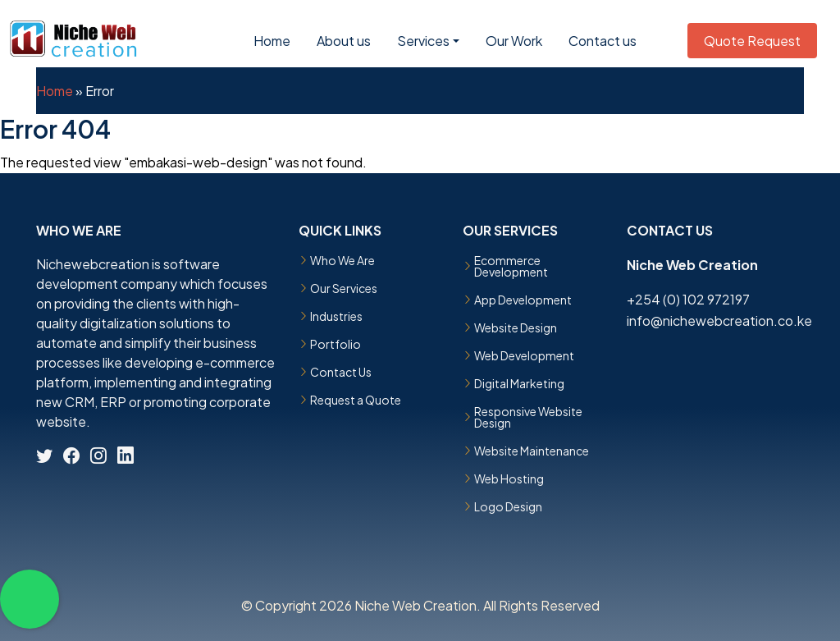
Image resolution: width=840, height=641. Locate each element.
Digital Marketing (519, 383)
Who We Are (342, 260)
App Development (523, 300)
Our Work (514, 41)
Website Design (516, 327)
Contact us (603, 41)
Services (423, 41)
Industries (336, 316)
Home (272, 41)
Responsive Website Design (528, 417)
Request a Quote (356, 400)
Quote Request (752, 41)
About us (344, 41)
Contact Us (341, 372)
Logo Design (508, 506)
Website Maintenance (532, 451)
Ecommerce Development (511, 266)
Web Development (524, 355)
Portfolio (336, 344)
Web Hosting (509, 478)
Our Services (344, 288)
